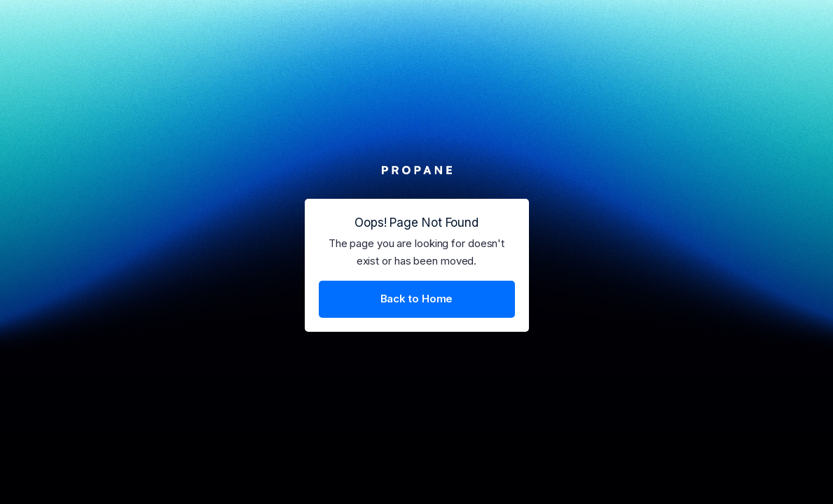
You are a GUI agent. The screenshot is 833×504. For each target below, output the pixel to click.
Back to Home (417, 299)
